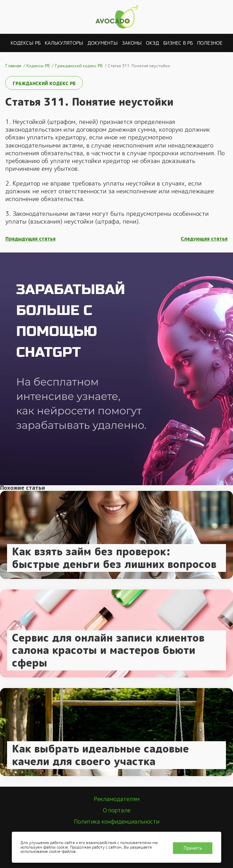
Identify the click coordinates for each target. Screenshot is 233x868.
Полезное (210, 43)
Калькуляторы (64, 43)
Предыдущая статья (30, 239)
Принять (193, 848)
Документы (103, 43)
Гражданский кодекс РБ (44, 84)
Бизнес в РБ (178, 43)
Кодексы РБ (26, 43)
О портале (117, 810)
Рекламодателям (117, 799)
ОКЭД (152, 43)
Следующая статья (204, 239)
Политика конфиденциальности (117, 822)
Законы (132, 43)
